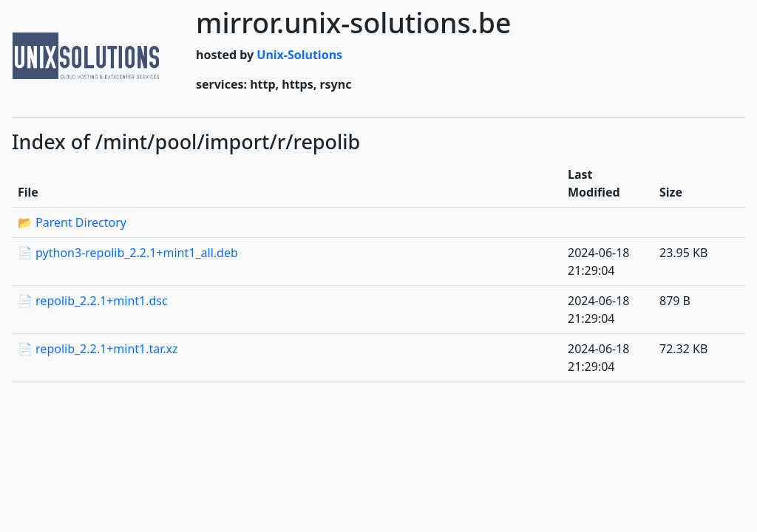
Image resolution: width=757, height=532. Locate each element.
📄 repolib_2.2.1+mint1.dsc (93, 301)
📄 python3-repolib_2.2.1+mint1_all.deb (128, 253)
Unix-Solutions (299, 55)
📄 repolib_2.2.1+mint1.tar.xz (98, 349)
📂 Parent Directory (72, 222)
